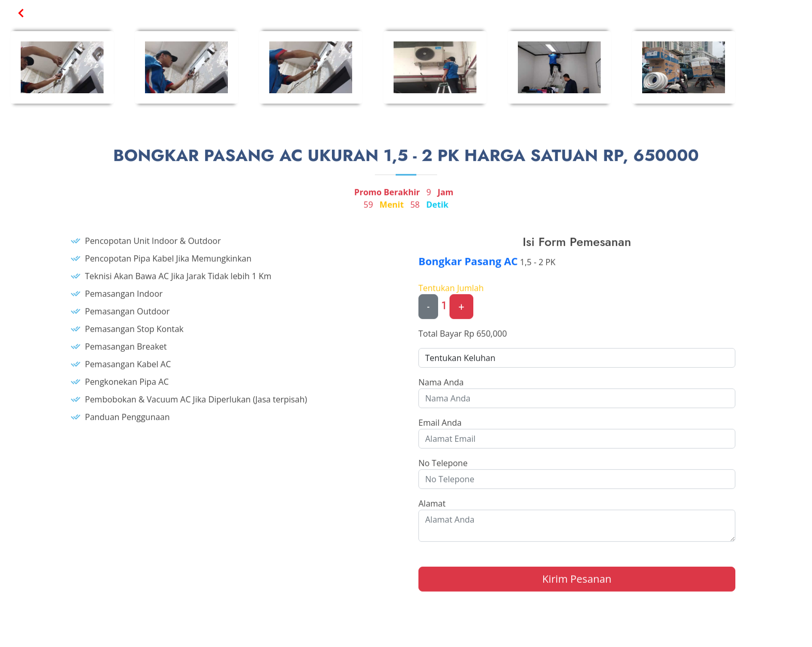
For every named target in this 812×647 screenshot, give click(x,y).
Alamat (432, 508)
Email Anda (440, 427)
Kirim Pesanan (577, 584)
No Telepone (443, 468)
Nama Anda (441, 387)
